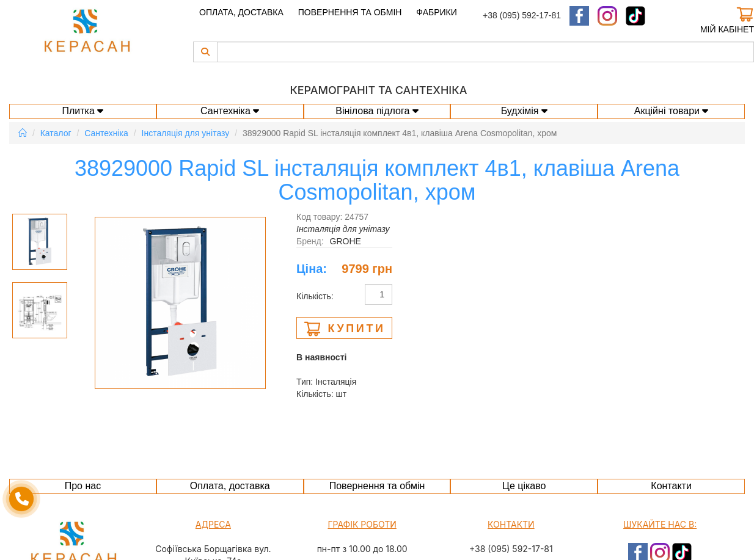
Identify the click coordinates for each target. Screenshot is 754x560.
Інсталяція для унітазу (186, 133)
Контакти (671, 486)
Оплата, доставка (241, 12)
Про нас (83, 486)
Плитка (83, 111)
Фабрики (436, 12)
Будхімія (524, 111)
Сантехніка (230, 111)
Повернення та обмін (350, 12)
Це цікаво (524, 486)
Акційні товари (672, 111)
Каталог (56, 133)
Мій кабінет (727, 29)
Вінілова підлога (377, 111)
